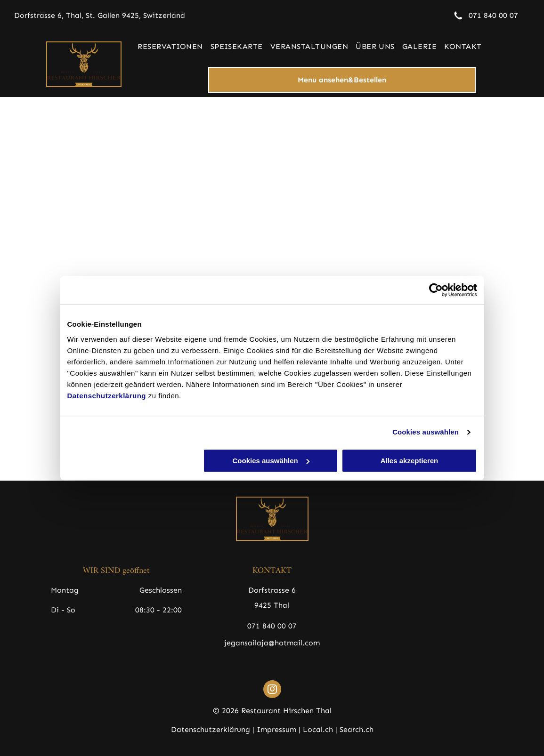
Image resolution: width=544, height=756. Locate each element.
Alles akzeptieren (410, 461)
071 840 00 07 (493, 15)
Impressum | (279, 729)
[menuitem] (170, 47)
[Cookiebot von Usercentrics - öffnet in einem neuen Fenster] (436, 290)
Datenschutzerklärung (107, 396)
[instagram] (272, 690)
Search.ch (357, 729)
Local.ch (318, 729)
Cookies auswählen (426, 432)
